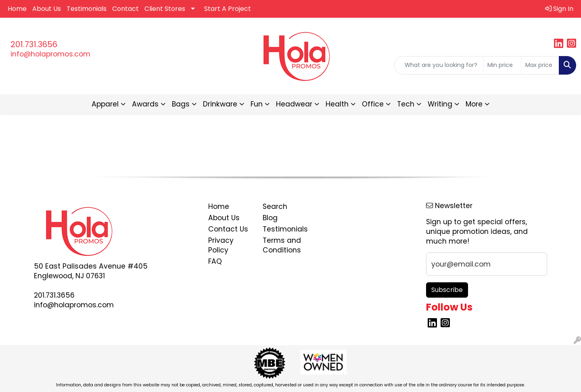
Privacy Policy (221, 245)
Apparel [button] (105, 104)
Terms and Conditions (282, 245)
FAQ (215, 261)
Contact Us (228, 229)
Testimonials (87, 9)
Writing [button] (440, 104)
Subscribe (447, 290)
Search (275, 206)
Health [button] (337, 104)
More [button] (474, 104)
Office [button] (373, 104)
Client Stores (165, 9)
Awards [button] (145, 104)
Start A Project (228, 9)
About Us (47, 9)
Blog (270, 218)
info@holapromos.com (50, 54)
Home (17, 9)
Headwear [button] (294, 104)
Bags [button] (181, 104)
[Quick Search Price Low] (502, 65)
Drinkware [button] (220, 104)
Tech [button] (406, 104)
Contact (125, 9)
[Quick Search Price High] (540, 65)
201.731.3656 (34, 44)
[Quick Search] (439, 65)
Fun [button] (257, 104)
